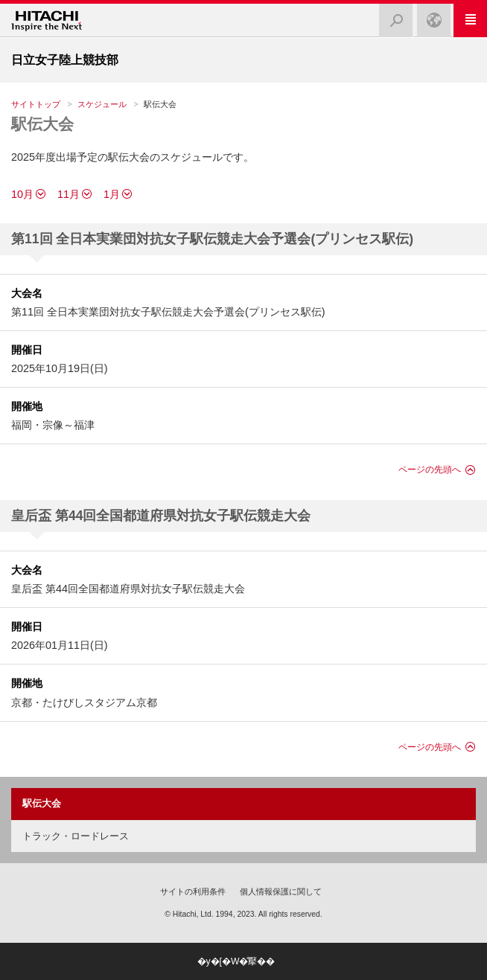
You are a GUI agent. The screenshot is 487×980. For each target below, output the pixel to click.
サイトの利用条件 (193, 891)
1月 (112, 194)
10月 (22, 194)
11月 (69, 194)
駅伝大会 (42, 124)
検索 (392, 16)
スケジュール (102, 104)
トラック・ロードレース (76, 836)
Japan (430, 16)
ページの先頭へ (430, 470)
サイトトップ (36, 104)
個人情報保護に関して (281, 891)
